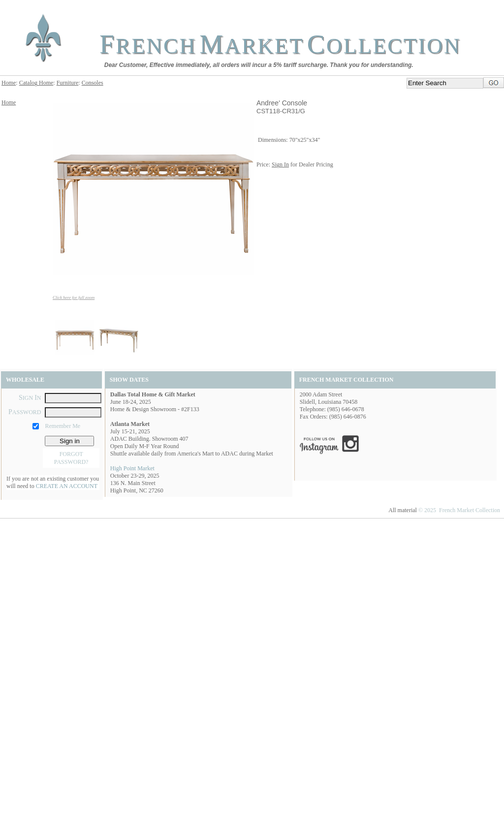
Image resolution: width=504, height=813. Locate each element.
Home (9, 83)
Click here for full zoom (74, 297)
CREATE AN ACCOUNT (67, 486)
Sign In (280, 164)
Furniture (68, 83)
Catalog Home (36, 83)
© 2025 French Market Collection (459, 510)
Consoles (93, 83)
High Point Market (132, 468)
